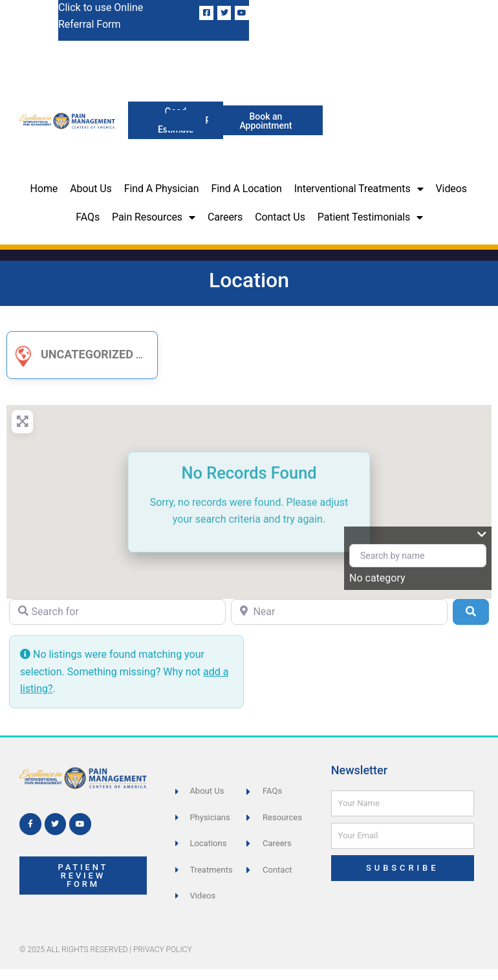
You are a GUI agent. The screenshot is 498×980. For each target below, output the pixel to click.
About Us (91, 189)
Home (44, 189)
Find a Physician (162, 189)
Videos (451, 189)
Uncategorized (71, 354)
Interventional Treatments (359, 189)
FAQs (88, 217)
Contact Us (280, 217)
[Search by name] (418, 556)
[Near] (339, 612)
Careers (225, 217)
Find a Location (246, 189)
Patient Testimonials (370, 217)
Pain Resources (154, 217)
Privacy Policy (163, 950)
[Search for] (117, 612)
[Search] (471, 612)
